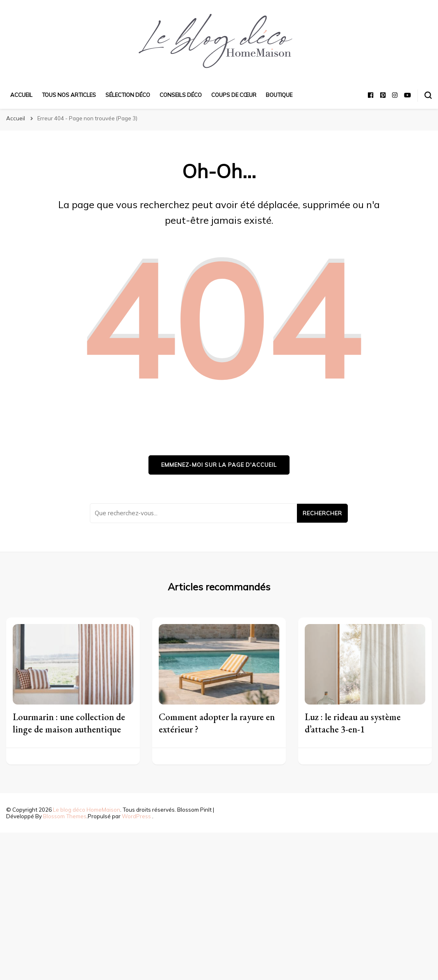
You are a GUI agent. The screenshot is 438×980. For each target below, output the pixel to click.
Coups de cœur (234, 95)
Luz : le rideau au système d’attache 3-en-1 (353, 723)
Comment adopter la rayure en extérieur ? (217, 723)
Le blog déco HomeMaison (87, 810)
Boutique (279, 95)
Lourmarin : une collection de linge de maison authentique (69, 723)
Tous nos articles (69, 95)
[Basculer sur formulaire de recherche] (428, 95)
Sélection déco (128, 95)
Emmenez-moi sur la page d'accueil (219, 465)
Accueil (21, 95)
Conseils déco (181, 95)
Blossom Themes (65, 816)
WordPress (136, 816)
